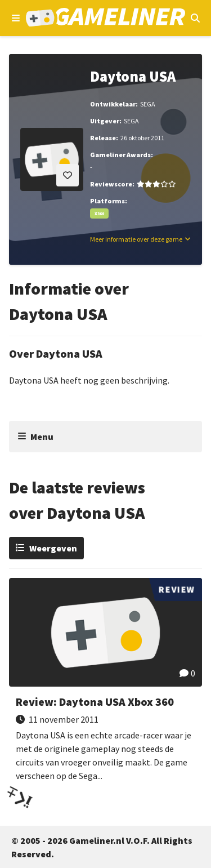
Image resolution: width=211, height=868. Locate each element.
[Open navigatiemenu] (16, 18)
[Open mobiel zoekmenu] (195, 18)
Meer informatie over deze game (136, 239)
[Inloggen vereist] (68, 175)
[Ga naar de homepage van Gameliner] (105, 18)
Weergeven (53, 548)
